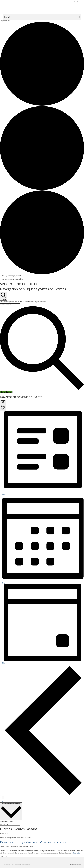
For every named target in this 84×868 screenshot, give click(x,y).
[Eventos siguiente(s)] (3, 798)
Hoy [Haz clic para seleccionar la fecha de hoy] (1, 801)
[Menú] (42, 17)
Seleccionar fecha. (7, 821)
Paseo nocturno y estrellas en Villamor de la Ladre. (33, 842)
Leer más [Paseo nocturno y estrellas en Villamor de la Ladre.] (77, 853)
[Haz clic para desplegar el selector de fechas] (11, 811)
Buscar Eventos (6, 392)
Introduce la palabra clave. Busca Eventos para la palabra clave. (23, 302)
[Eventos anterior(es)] (43, 795)
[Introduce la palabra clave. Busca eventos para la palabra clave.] (10, 305)
